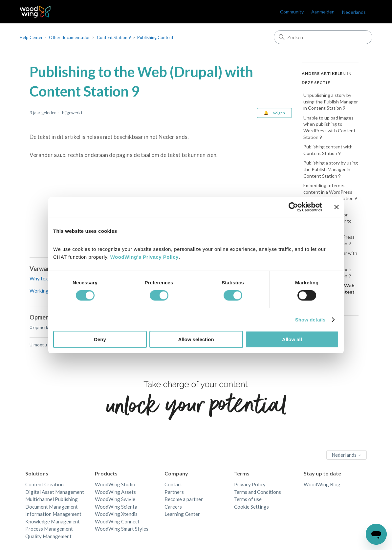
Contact (173, 484)
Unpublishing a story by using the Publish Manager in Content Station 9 (331, 101)
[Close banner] (337, 207)
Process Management (49, 529)
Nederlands (354, 12)
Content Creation (44, 484)
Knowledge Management (53, 521)
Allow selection (196, 339)
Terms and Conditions (258, 492)
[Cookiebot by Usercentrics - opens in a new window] (293, 207)
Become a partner (184, 499)
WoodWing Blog (322, 484)
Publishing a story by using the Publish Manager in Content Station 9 (331, 169)
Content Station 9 (114, 37)
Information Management (53, 514)
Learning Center (182, 514)
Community (292, 12)
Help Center (31, 37)
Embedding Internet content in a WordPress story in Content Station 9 (330, 192)
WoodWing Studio (115, 484)
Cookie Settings (251, 507)
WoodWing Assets (115, 492)
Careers (173, 507)
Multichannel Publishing (52, 499)
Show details (310, 319)
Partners (174, 492)
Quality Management (48, 536)
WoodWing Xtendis (116, 514)
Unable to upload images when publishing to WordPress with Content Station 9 (329, 127)
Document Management (52, 507)
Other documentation (70, 37)
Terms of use (248, 499)
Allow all (292, 339)
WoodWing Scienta (116, 507)
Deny (100, 339)
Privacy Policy (250, 484)
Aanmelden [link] (323, 12)
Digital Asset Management (55, 492)
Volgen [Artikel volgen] (279, 113)
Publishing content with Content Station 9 (328, 150)
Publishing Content (155, 37)
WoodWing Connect (117, 521)
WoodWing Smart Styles (122, 529)
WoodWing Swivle (115, 499)
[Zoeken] (323, 37)
